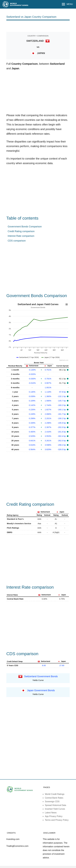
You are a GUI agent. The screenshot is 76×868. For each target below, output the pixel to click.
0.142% (32, 405)
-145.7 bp (62, 401)
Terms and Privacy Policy (57, 820)
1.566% (48, 401)
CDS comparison (17, 241)
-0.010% (32, 383)
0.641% (32, 441)
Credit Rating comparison (21, 231)
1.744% (48, 405)
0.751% (48, 370)
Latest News (51, 813)
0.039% (32, 396)
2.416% (48, 432)
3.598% (48, 445)
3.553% (48, 436)
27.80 (62, 665)
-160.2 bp (62, 405)
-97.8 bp (62, 392)
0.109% (32, 401)
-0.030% (32, 379)
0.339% (32, 423)
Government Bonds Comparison (25, 227)
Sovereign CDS (52, 802)
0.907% (48, 383)
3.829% (48, 449)
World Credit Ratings (55, 794)
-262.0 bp (62, 441)
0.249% (32, 414)
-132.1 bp (62, 396)
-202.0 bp (62, 427)
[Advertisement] (38, 26)
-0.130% (32, 370)
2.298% (48, 423)
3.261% (48, 441)
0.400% (32, 432)
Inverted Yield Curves (55, 809)
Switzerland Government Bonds (41, 676)
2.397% (48, 427)
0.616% (32, 445)
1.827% (48, 410)
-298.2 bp (62, 445)
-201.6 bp (62, 432)
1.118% (48, 392)
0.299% (32, 418)
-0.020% (32, 374)
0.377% (32, 427)
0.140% (32, 392)
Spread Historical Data (55, 805)
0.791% (48, 379)
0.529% (32, 436)
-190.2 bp (62, 418)
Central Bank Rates (54, 798)
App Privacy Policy (54, 816)
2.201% (48, 418)
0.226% (32, 410)
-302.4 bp (62, 436)
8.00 (44, 665)
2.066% (48, 414)
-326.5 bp (62, 449)
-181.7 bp (62, 414)
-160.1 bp (62, 410)
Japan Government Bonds (41, 690)
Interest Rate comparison (21, 236)
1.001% (48, 388)
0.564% (32, 449)
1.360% (48, 396)
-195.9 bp (62, 423)
